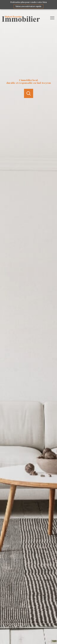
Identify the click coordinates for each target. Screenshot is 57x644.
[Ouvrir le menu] (53, 18)
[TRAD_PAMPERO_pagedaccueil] (21, 21)
